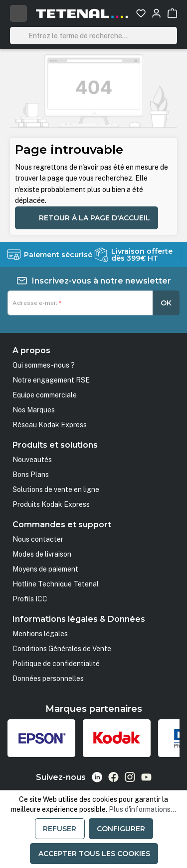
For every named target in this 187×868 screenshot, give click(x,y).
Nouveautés (32, 460)
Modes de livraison (42, 554)
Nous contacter (38, 539)
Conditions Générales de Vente (62, 649)
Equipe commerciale (45, 395)
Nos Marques (34, 410)
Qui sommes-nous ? (44, 365)
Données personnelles (48, 678)
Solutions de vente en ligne (56, 489)
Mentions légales (40, 634)
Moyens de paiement (45, 569)
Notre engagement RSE (51, 380)
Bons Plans (31, 475)
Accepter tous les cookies (94, 854)
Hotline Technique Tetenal (56, 584)
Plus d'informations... (142, 809)
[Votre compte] (156, 13)
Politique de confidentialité (56, 664)
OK (166, 303)
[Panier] (172, 13)
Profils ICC (30, 599)
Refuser (60, 829)
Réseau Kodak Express (50, 425)
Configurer (121, 829)
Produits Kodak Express (51, 504)
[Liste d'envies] (141, 13)
